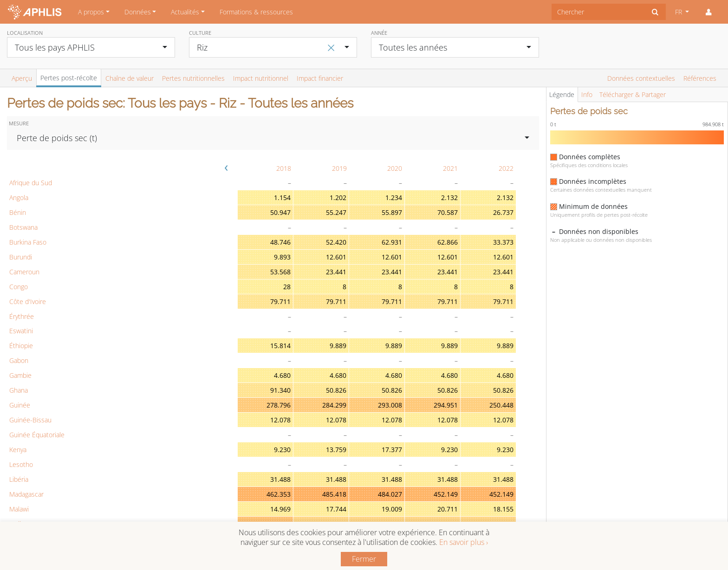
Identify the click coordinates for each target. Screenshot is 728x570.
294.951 (446, 405)
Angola (19, 198)
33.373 (503, 242)
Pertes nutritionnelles (193, 78)
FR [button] (679, 12)
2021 (450, 168)
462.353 (279, 494)
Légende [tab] (562, 94)
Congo (19, 287)
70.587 (448, 212)
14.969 (280, 509)
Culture (200, 33)
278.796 (279, 405)
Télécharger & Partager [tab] (633, 94)
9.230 (282, 450)
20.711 (448, 509)
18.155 (503, 509)
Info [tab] (587, 94)
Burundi (21, 257)
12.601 (336, 257)
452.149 (446, 494)
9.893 (282, 257)
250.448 (501, 405)
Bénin (18, 212)
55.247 (336, 212)
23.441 (336, 272)
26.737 (503, 212)
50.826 (336, 390)
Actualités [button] (185, 12)
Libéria (19, 479)
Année (379, 33)
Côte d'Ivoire (28, 301)
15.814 (280, 346)
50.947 (280, 212)
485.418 (334, 494)
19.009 (392, 509)
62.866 (448, 242)
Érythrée (22, 316)
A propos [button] (91, 12)
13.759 (336, 450)
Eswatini (21, 331)
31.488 (280, 479)
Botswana (23, 227)
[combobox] (598, 12)
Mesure (19, 123)
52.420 (336, 242)
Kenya (18, 450)
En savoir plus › (464, 542)
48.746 (280, 242)
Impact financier (320, 78)
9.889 (338, 346)
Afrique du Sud (31, 183)
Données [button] (138, 12)
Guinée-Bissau (30, 420)
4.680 (282, 375)
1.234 (394, 198)
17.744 (336, 509)
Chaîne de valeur (130, 78)
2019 (339, 168)
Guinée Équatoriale (37, 435)
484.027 (390, 494)
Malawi (19, 509)
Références (700, 78)
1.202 (338, 198)
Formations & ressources (256, 12)
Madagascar (26, 494)
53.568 (280, 272)
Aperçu (22, 78)
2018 (284, 168)
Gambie (20, 375)
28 (287, 287)
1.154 (282, 198)
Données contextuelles (641, 78)
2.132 (449, 198)
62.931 (392, 242)
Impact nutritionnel (261, 78)
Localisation (25, 33)
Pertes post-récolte (69, 78)
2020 (395, 168)
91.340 (280, 390)
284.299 (334, 405)
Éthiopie (21, 346)
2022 (506, 168)
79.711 (280, 301)
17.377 (392, 450)
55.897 (392, 212)
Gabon (19, 360)
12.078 (280, 420)
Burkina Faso (28, 242)
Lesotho (21, 464)
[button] (708, 12)
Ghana (19, 390)
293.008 (390, 405)
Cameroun (24, 272)
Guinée (20, 405)
